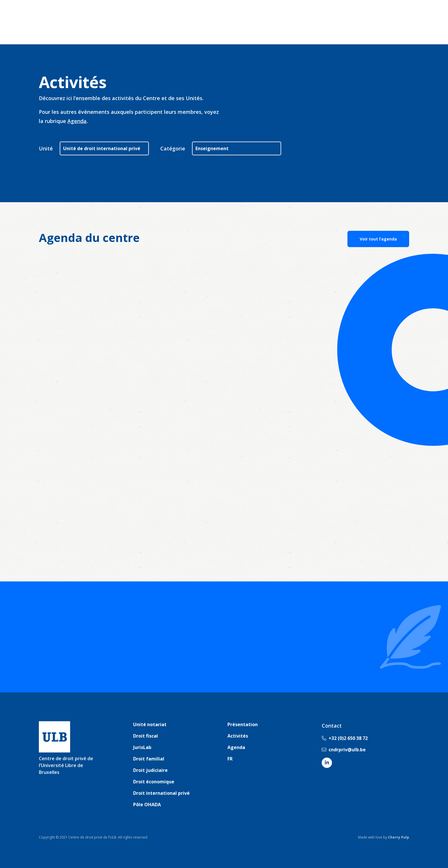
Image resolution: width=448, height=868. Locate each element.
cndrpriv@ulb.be (344, 750)
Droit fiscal (146, 736)
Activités (238, 736)
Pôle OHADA (147, 805)
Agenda (77, 121)
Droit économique (154, 782)
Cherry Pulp (399, 837)
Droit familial (149, 759)
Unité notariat (150, 724)
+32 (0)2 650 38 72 (345, 738)
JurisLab (142, 747)
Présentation (243, 724)
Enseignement (212, 148)
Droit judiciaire (150, 770)
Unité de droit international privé (102, 148)
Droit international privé (161, 793)
